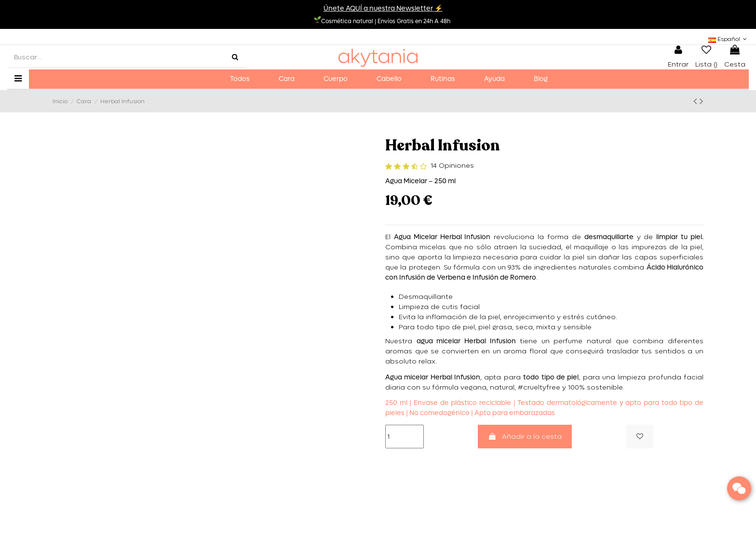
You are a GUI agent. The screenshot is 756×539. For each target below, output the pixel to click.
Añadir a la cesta (525, 437)
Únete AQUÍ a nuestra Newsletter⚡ (383, 8)
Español (729, 39)
